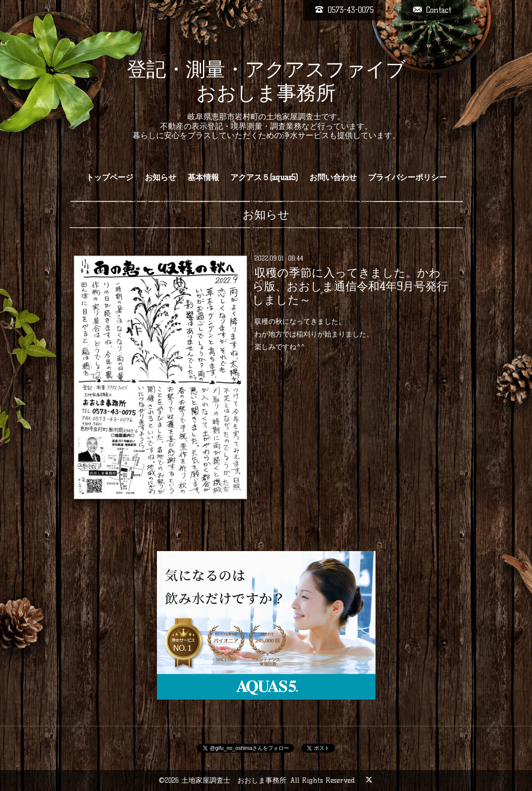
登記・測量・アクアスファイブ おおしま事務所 (266, 81)
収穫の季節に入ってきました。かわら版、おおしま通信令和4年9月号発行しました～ (350, 286)
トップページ (110, 177)
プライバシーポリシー (407, 177)
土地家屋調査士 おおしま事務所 (234, 780)
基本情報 (203, 177)
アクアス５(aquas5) (264, 177)
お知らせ (160, 177)
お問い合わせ (333, 177)
